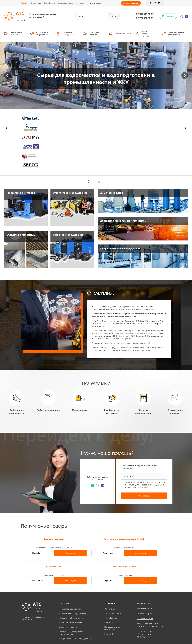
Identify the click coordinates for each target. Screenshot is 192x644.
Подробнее (30, 557)
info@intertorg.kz (144, 590)
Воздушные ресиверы (38, 539)
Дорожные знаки (115, 539)
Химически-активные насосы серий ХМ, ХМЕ (77, 540)
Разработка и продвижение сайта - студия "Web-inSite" (96, 639)
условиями (143, 487)
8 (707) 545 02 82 (144, 14)
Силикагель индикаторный (154, 539)
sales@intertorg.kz (145, 595)
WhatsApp (170, 16)
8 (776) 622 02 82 (144, 18)
